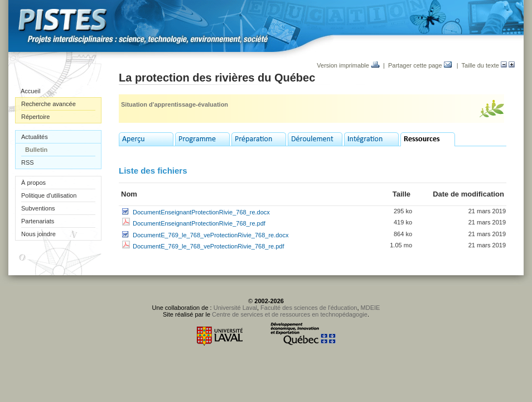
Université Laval (235, 308)
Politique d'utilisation (49, 195)
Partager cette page (420, 65)
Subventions (38, 208)
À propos (33, 183)
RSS (28, 162)
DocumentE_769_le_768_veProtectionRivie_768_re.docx (211, 235)
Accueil (30, 91)
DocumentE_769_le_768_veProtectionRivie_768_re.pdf (209, 246)
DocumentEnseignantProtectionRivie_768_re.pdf (199, 223)
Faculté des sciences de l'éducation (309, 308)
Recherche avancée (49, 104)
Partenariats (38, 221)
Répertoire (35, 117)
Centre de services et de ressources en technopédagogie (290, 314)
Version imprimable (348, 65)
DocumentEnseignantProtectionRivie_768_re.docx (201, 212)
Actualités (35, 137)
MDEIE (371, 308)
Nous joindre (38, 234)
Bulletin (36, 150)
